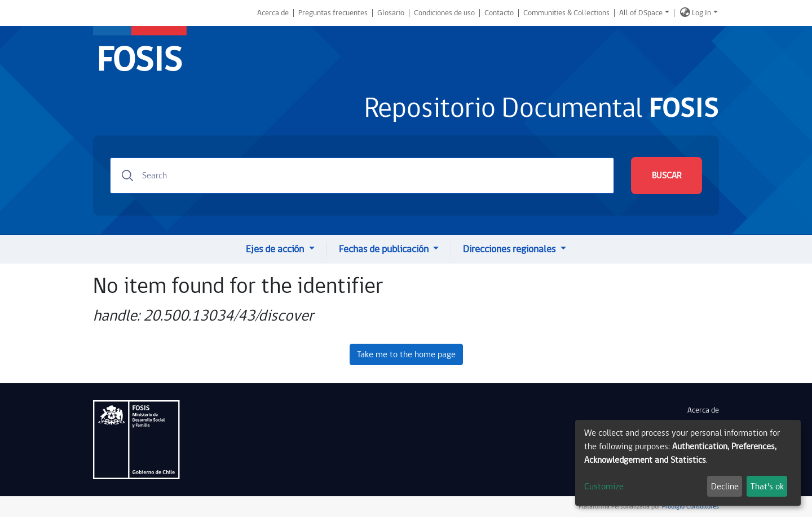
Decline (725, 487)
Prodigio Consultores (690, 507)
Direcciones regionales (510, 249)
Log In (701, 13)
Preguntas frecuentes (333, 13)
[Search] (362, 176)
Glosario (391, 13)
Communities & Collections (566, 13)
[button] (685, 13)
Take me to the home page (406, 354)
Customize (604, 487)
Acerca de (273, 13)
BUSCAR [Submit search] (667, 176)
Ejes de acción (276, 249)
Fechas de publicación (385, 249)
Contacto (499, 13)
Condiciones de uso (444, 13)
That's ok (767, 487)
